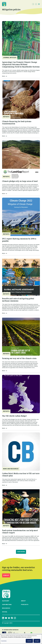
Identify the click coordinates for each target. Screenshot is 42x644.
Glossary (6, 601)
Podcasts (25, 605)
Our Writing (7, 605)
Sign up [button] (6, 575)
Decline (29, 641)
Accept (37, 641)
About (23, 601)
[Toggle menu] (39, 4)
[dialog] (21, 639)
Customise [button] (4, 641)
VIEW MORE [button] (21, 552)
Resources (6, 608)
